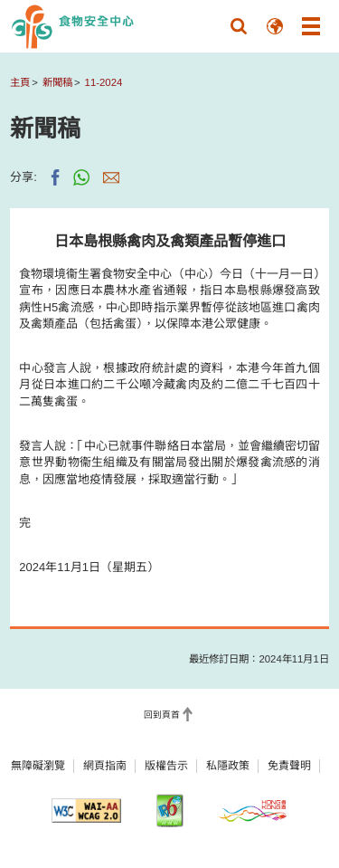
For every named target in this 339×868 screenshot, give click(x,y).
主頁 (20, 82)
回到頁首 (162, 715)
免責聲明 (289, 766)
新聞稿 (57, 82)
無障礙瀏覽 (38, 766)
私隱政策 (228, 766)
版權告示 (166, 766)
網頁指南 (105, 766)
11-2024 (104, 82)
